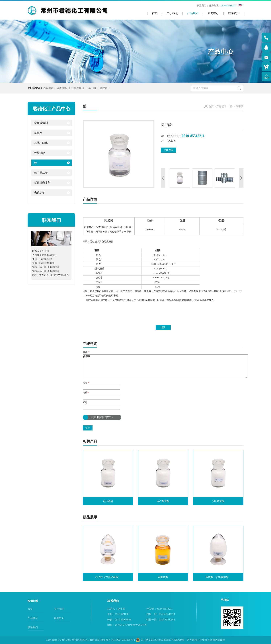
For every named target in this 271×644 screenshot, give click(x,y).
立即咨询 (169, 150)
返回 (163, 327)
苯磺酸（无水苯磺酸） (218, 577)
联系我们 (202, 6)
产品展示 (221, 106)
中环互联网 (209, 640)
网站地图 (179, 640)
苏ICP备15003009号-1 (123, 640)
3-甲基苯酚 (218, 501)
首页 (211, 106)
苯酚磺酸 (62, 88)
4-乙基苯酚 (163, 501)
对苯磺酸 (48, 88)
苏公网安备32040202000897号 (155, 640)
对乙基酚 (108, 501)
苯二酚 (92, 88)
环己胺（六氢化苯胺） (108, 577)
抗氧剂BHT (78, 88)
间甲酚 (104, 88)
